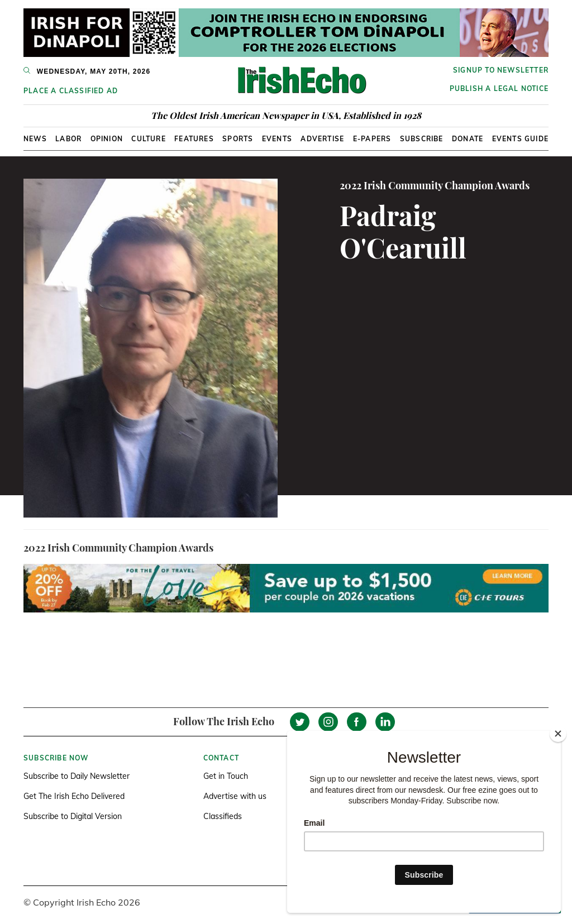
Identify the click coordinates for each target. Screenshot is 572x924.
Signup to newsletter (501, 70)
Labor (68, 139)
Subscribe (422, 139)
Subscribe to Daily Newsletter (77, 776)
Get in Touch (226, 776)
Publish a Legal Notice (499, 88)
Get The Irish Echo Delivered (74, 796)
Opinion (107, 139)
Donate (468, 139)
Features (194, 139)
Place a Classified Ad (71, 91)
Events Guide (520, 139)
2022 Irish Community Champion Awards (435, 185)
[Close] (558, 734)
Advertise (322, 139)
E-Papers (372, 139)
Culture (148, 139)
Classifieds (223, 816)
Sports (238, 139)
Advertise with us (235, 796)
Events (277, 139)
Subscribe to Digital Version (73, 816)
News (35, 139)
